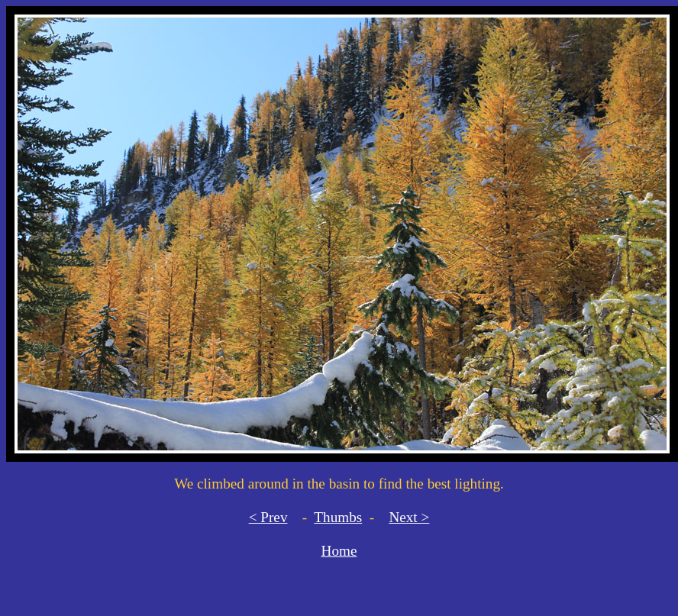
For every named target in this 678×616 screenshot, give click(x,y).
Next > (409, 517)
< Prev (268, 517)
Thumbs (338, 517)
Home (339, 551)
